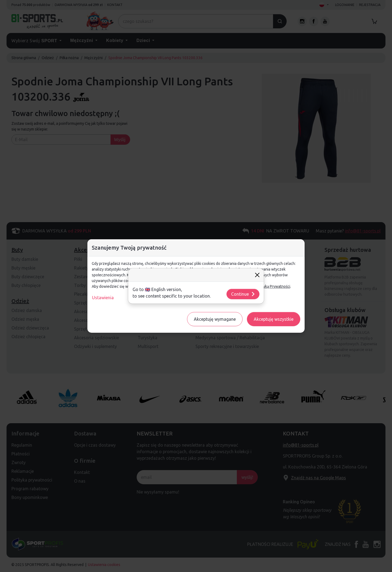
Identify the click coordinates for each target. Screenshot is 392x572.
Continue (243, 294)
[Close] (257, 275)
